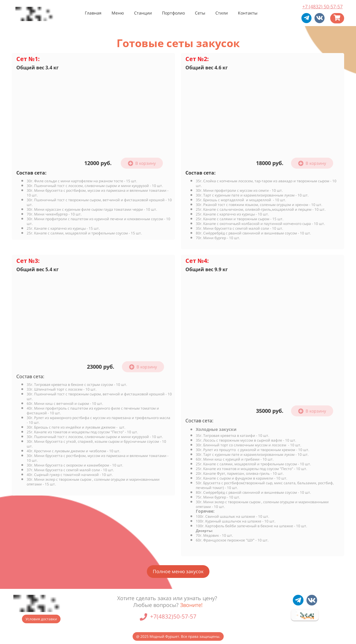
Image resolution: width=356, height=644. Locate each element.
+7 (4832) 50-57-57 (322, 7)
